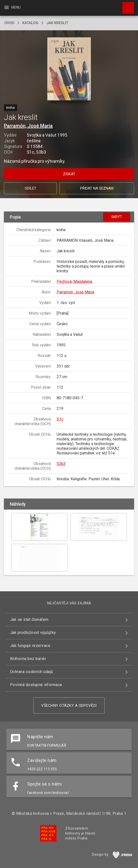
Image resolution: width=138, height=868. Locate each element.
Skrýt (117, 217)
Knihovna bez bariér (28, 659)
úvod (9, 23)
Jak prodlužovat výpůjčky (33, 633)
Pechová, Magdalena (74, 281)
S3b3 (61, 464)
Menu (12, 7)
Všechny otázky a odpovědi (69, 706)
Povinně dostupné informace (36, 685)
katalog (30, 23)
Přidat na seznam (97, 188)
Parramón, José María (28, 126)
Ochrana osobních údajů (32, 672)
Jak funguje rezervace (30, 646)
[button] (69, 69)
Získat (69, 174)
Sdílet (31, 188)
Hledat (126, 5)
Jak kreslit (57, 23)
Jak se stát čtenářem (29, 619)
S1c (60, 419)
